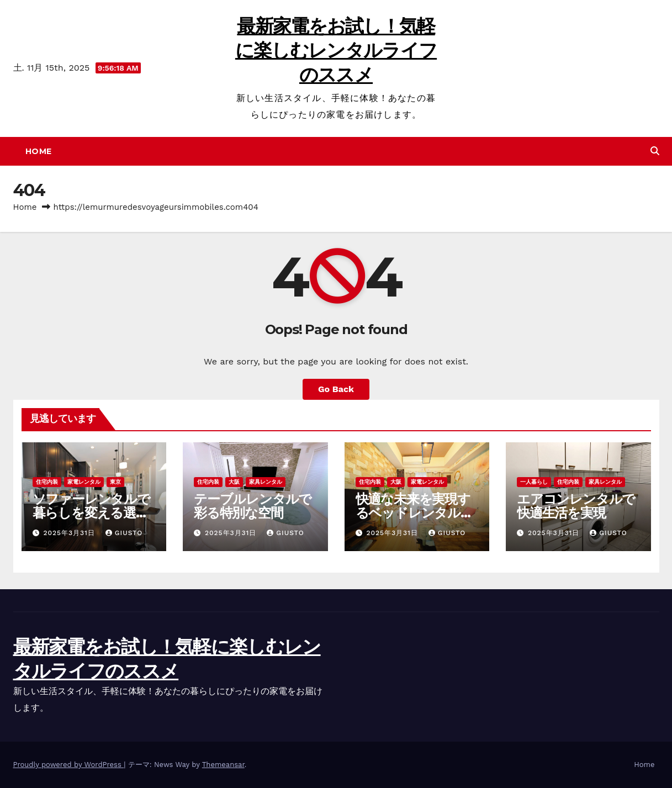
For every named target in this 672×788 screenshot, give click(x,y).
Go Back (336, 389)
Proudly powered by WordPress (69, 765)
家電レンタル (84, 482)
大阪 (234, 482)
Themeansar (223, 765)
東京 (115, 482)
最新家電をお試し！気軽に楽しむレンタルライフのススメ (336, 50)
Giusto (124, 533)
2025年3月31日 (70, 533)
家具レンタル (266, 482)
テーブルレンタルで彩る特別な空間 (253, 506)
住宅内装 (47, 482)
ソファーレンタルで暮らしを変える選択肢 (91, 513)
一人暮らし (534, 482)
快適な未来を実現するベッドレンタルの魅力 (415, 513)
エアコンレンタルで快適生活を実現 (576, 506)
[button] (655, 151)
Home (39, 151)
